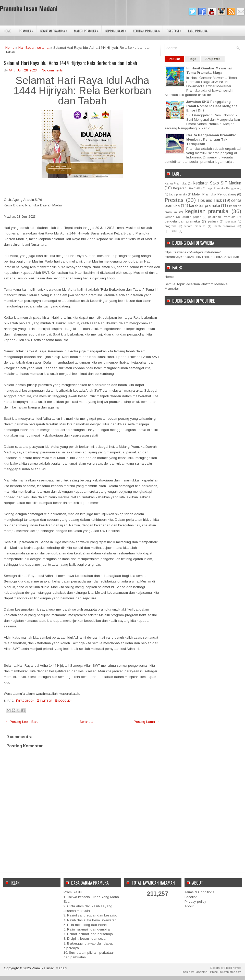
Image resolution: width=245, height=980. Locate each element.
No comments (52, 70)
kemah (169, 217)
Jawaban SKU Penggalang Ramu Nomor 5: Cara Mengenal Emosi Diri (212, 106)
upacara (171, 231)
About (189, 906)
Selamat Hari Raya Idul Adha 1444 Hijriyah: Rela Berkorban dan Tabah (70, 63)
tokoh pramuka (224, 226)
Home (7, 31)
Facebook (25, 701)
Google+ (63, 701)
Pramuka (28, 29)
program (170, 226)
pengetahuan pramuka (182, 221)
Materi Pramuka (88, 29)
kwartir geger (191, 217)
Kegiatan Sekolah (187, 188)
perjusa (213, 221)
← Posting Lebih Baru (22, 722)
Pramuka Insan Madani (29, 8)
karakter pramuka (205, 206)
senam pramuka (195, 226)
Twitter (45, 701)
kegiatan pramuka (207, 211)
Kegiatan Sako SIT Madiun (217, 183)
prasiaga (231, 222)
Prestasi (175, 29)
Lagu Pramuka (198, 31)
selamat (43, 48)
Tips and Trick (210, 200)
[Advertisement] (32, 915)
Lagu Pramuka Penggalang (224, 188)
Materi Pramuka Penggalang (214, 194)
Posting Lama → (146, 722)
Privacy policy (195, 902)
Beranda (86, 722)
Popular (174, 59)
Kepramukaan (117, 29)
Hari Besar (26, 48)
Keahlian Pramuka (148, 29)
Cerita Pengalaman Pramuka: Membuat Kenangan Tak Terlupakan (211, 139)
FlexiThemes (233, 968)
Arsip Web (213, 59)
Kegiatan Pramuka (55, 29)
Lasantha (201, 972)
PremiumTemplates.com (226, 972)
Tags (193, 59)
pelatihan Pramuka (222, 217)
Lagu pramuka (178, 195)
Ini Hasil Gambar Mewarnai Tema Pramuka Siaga (209, 70)
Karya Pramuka (176, 183)
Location (191, 897)
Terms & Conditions (199, 892)
